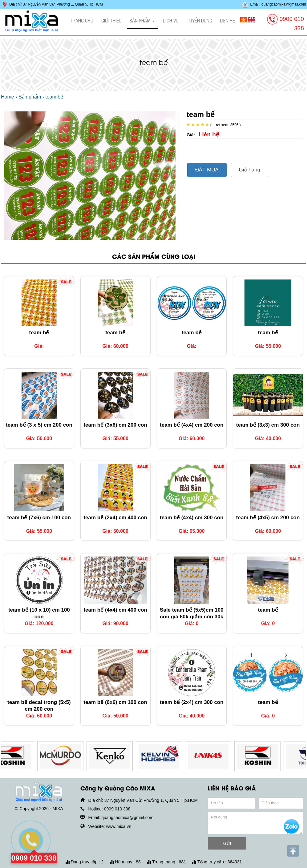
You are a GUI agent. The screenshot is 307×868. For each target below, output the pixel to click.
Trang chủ (82, 20)
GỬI (227, 843)
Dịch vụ (171, 20)
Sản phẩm (142, 20)
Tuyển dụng (199, 20)
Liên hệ (228, 20)
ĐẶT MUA (207, 170)
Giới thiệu (111, 20)
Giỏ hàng (250, 170)
